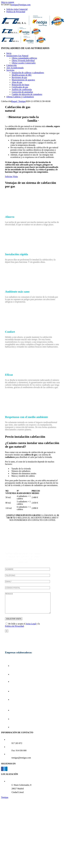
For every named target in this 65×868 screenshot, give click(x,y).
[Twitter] (4, 773)
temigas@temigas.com (21, 5)
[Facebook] (2, 773)
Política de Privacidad (14, 630)
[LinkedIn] (6, 773)
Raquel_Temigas (18, 101)
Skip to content (8, 2)
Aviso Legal (31, 628)
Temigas (5, 801)
